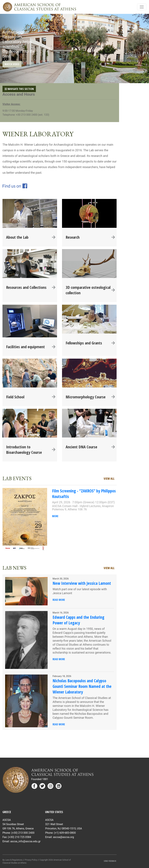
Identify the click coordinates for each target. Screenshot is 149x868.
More (55, 516)
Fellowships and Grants (90, 343)
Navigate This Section (19, 89)
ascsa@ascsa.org (64, 837)
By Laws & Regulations (12, 860)
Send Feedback (110, 861)
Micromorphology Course (90, 397)
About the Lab (31, 237)
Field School (31, 397)
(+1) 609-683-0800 (65, 833)
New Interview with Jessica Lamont (82, 583)
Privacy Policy (31, 860)
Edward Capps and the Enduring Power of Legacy (78, 620)
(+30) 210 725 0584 (20, 837)
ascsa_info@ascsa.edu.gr (25, 841)
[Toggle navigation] (142, 7)
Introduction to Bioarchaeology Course (31, 450)
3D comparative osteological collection (90, 290)
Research (90, 237)
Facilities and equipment (31, 347)
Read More (59, 600)
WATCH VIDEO (12, 64)
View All (109, 479)
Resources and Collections (31, 287)
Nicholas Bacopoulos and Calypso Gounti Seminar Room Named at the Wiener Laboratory (82, 686)
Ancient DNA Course (90, 447)
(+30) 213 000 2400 (23, 833)
